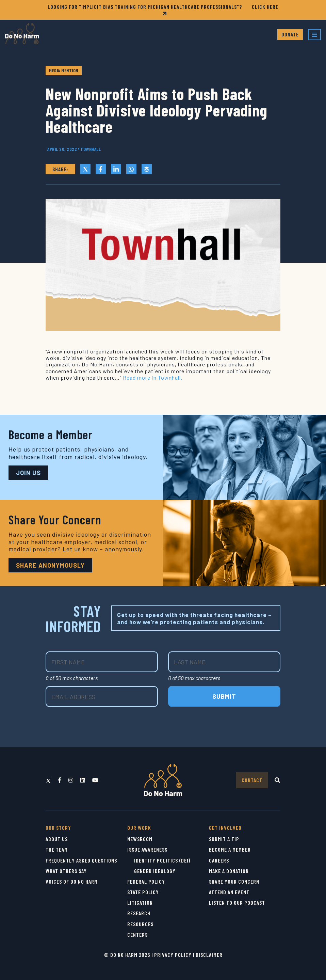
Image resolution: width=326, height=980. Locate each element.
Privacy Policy (173, 955)
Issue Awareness (147, 849)
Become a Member (230, 849)
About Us (57, 839)
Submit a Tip (224, 839)
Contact (252, 780)
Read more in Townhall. (153, 377)
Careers (219, 860)
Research (139, 913)
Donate (290, 34)
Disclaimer (209, 955)
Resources (140, 924)
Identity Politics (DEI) (162, 860)
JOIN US (28, 473)
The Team (57, 849)
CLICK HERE (220, 10)
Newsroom (140, 839)
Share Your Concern (234, 881)
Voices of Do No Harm (72, 881)
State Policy (143, 892)
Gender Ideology (155, 871)
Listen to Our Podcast (237, 903)
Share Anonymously (50, 565)
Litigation (140, 903)
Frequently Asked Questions (81, 860)
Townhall (91, 149)
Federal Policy (146, 881)
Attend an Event (229, 892)
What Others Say (66, 871)
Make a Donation (229, 871)
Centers (137, 935)
